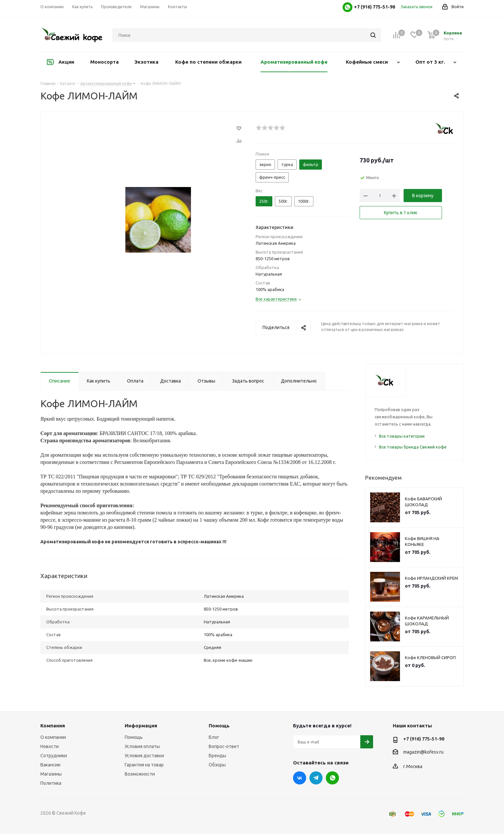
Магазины (51, 774)
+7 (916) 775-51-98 (424, 739)
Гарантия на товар (144, 765)
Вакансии (50, 765)
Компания (53, 726)
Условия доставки (144, 756)
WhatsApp (332, 778)
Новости (50, 746)
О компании (53, 737)
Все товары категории (402, 436)
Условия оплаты (142, 746)
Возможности (140, 774)
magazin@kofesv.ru (423, 752)
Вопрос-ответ (224, 746)
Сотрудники (54, 756)
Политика (51, 783)
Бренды (217, 756)
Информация (141, 726)
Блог (214, 737)
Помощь (134, 737)
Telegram (316, 778)
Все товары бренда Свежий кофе (413, 447)
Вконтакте (300, 778)
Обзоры (217, 765)
